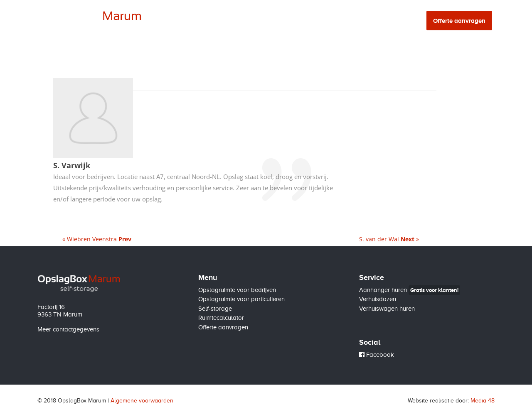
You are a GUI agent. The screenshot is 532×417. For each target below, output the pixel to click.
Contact (404, 21)
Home (176, 21)
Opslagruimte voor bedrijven (237, 290)
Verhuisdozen (378, 299)
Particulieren (254, 21)
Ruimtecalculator (357, 21)
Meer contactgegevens (68, 329)
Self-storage (302, 21)
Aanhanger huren (410, 290)
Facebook (377, 355)
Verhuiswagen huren (387, 309)
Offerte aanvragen (223, 327)
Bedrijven (210, 21)
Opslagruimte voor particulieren (241, 299)
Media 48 (483, 401)
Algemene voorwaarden (142, 401)
